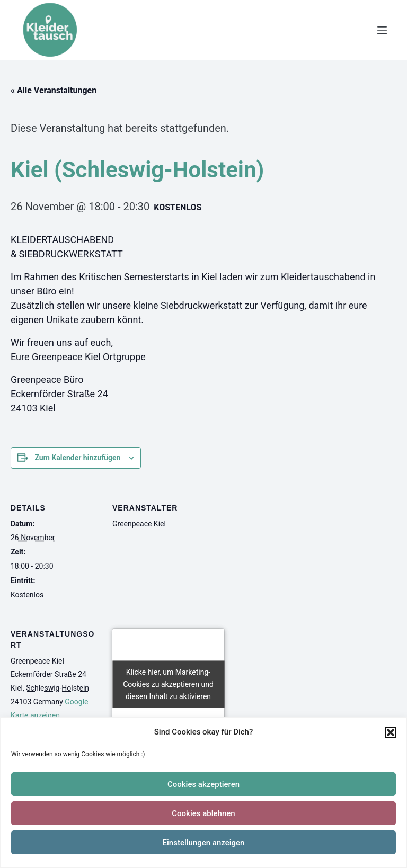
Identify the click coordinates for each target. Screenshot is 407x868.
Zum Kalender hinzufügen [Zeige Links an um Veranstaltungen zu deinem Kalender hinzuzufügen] (77, 458)
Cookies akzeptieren (203, 784)
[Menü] (382, 30)
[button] (391, 732)
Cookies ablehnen (203, 813)
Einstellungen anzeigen (204, 843)
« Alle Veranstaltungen (54, 90)
